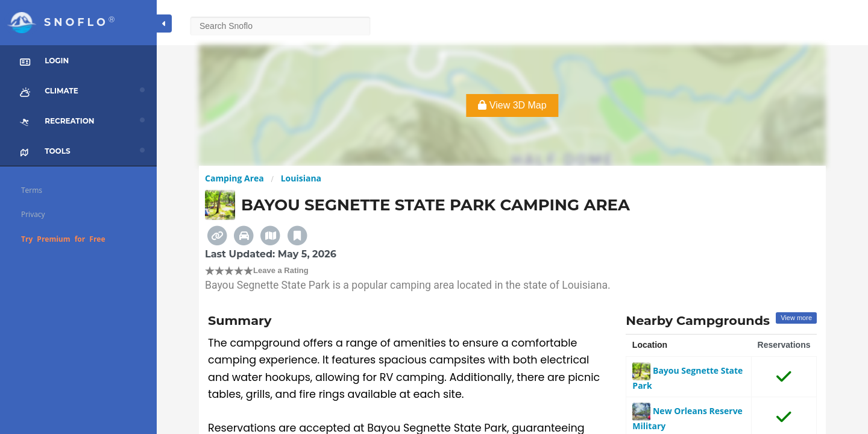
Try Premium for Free (63, 239)
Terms (32, 190)
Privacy (33, 214)
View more (796, 318)
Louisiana (301, 178)
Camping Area (234, 178)
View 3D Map (512, 105)
